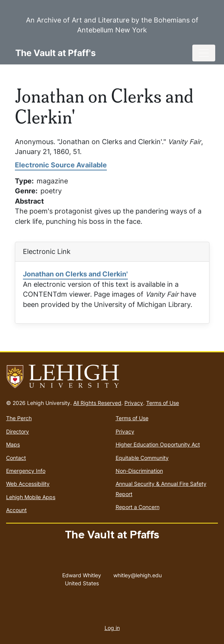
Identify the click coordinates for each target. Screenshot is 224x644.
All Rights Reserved (97, 403)
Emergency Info (26, 471)
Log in (112, 628)
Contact (16, 458)
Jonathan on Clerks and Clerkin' (75, 274)
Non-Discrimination (139, 471)
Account (16, 510)
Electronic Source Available (61, 165)
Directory (18, 431)
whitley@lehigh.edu (138, 573)
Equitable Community (142, 458)
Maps (13, 444)
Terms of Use (163, 403)
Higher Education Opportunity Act (158, 444)
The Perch (19, 418)
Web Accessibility (28, 484)
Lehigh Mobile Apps (31, 497)
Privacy (134, 403)
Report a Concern (138, 507)
